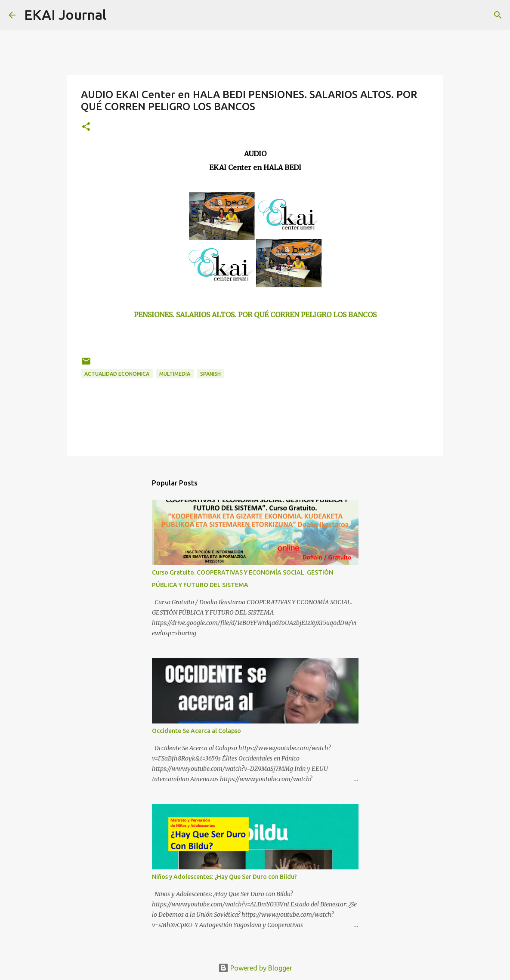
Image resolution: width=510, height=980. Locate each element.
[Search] (118, 15)
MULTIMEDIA (175, 374)
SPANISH (210, 374)
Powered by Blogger (255, 968)
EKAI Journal (65, 15)
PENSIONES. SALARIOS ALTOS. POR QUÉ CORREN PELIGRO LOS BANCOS (255, 315)
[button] (86, 127)
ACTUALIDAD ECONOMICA (117, 374)
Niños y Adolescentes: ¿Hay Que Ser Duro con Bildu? (224, 877)
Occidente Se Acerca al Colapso (196, 731)
